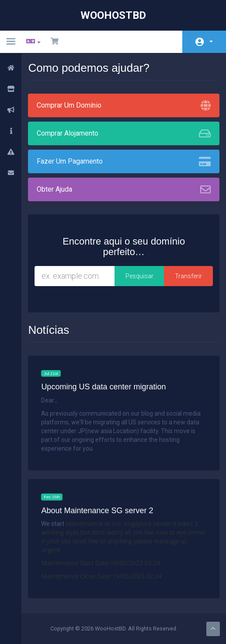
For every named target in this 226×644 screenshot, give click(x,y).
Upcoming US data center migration (104, 387)
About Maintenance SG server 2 (97, 511)
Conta (211, 42)
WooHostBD (113, 15)
